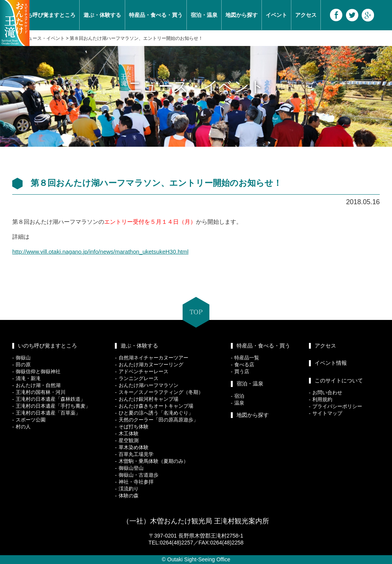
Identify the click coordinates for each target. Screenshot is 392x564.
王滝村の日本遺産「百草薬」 (48, 413)
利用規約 (322, 399)
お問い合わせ (327, 393)
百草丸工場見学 (136, 454)
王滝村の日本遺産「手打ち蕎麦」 (53, 406)
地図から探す (242, 15)
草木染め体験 (134, 447)
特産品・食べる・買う (156, 15)
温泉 (239, 403)
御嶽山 (23, 358)
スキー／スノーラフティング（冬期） (161, 392)
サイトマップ (327, 413)
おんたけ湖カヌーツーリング (151, 365)
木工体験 (129, 434)
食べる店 (244, 365)
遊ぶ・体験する (102, 15)
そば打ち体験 (134, 427)
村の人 (23, 427)
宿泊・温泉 (204, 15)
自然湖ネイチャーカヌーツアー (154, 358)
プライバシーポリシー (337, 406)
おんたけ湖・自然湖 (38, 385)
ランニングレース (139, 378)
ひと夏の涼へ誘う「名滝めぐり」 (156, 413)
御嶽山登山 (131, 468)
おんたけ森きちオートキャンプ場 (156, 406)
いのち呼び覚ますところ (46, 15)
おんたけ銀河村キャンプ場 (149, 399)
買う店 (242, 371)
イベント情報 (331, 363)
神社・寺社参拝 (136, 482)
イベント (276, 15)
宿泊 (239, 396)
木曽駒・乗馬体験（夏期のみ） (154, 461)
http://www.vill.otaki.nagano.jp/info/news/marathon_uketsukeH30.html (100, 252)
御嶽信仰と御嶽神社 (38, 371)
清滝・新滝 (28, 378)
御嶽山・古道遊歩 (139, 475)
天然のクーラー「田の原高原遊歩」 (158, 420)
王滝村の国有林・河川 (41, 392)
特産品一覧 (247, 358)
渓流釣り (129, 489)
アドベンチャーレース (144, 371)
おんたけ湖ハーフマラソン (149, 385)
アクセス (306, 15)
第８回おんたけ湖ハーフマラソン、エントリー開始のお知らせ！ (136, 38)
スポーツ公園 (31, 420)
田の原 (23, 365)
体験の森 (129, 496)
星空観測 (129, 440)
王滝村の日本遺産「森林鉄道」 (51, 399)
